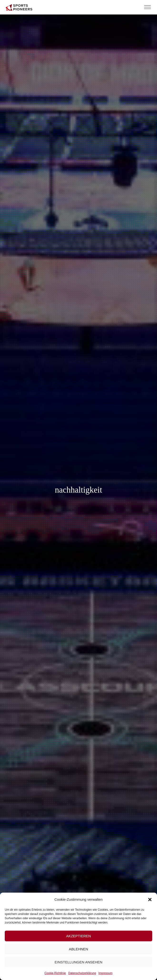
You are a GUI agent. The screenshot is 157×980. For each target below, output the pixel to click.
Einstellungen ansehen (79, 962)
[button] (150, 900)
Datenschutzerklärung (82, 973)
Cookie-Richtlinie (55, 973)
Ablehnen (79, 949)
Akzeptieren (78, 936)
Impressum (105, 973)
